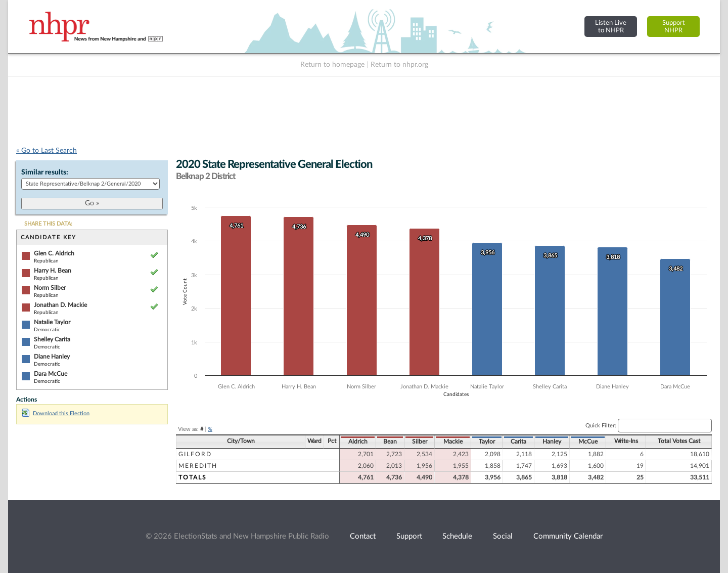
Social (503, 536)
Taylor (487, 442)
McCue (588, 442)
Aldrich (358, 442)
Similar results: (45, 172)
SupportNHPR (674, 27)
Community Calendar (568, 536)
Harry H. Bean (53, 271)
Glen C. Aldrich (54, 253)
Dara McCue (51, 374)
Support (409, 536)
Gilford (195, 454)
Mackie (453, 442)
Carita (518, 442)
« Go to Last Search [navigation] (47, 151)
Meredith (198, 466)
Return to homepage (332, 65)
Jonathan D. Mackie (60, 305)
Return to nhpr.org (399, 65)
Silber (420, 442)
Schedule (457, 536)
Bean (390, 442)
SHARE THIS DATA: (48, 224)
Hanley (552, 442)
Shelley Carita (52, 339)
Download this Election (56, 413)
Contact (363, 536)
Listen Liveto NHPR (611, 27)
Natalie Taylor (52, 322)
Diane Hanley (52, 357)
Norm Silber (50, 288)
